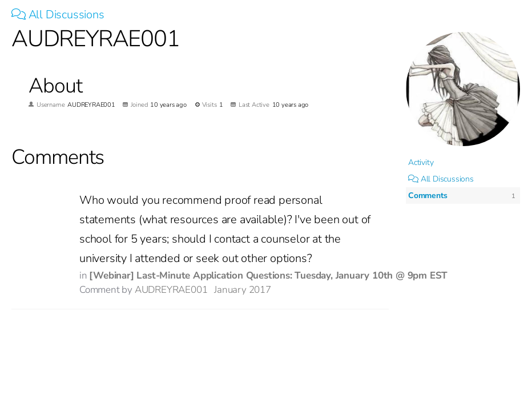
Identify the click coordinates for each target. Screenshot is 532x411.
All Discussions (58, 15)
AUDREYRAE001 (171, 290)
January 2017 (243, 290)
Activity (421, 162)
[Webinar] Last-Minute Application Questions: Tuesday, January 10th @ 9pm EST (268, 275)
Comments (428, 196)
